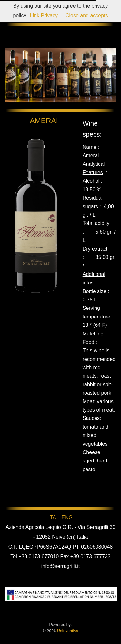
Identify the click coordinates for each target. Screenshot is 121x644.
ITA (52, 518)
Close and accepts (87, 16)
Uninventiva (67, 631)
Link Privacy (44, 16)
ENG (67, 518)
